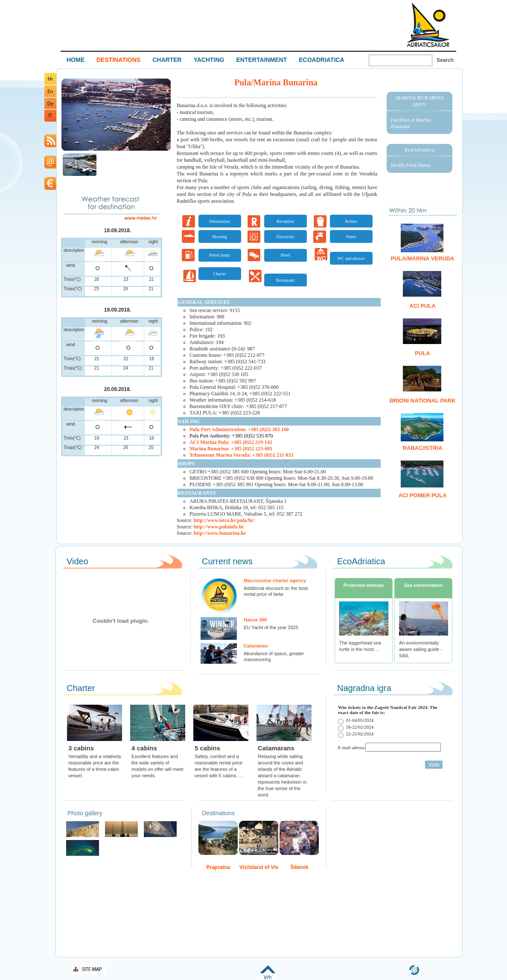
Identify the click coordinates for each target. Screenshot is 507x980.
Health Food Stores (411, 165)
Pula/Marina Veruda (422, 258)
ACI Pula (422, 306)
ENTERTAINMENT (261, 60)
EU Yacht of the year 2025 (271, 627)
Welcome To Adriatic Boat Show (428, 25)
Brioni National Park (423, 401)
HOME (76, 60)
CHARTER (167, 60)
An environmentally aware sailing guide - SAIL (421, 649)
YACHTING (209, 60)
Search (445, 60)
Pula (422, 353)
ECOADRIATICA (321, 60)
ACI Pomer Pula (423, 495)
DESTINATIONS (118, 60)
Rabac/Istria (422, 448)
